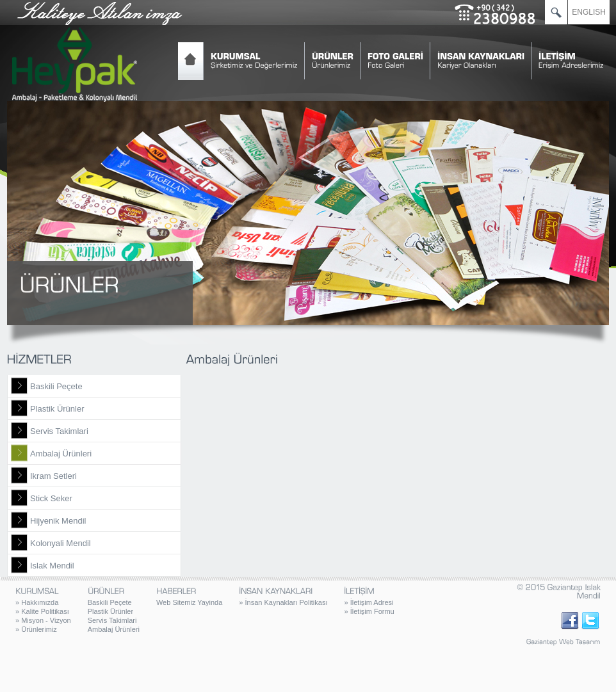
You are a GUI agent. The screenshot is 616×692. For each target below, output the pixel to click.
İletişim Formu (369, 611)
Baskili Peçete (56, 386)
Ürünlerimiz (36, 629)
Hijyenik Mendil (58, 521)
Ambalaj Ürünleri (61, 454)
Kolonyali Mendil (61, 543)
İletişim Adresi (369, 602)
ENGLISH (589, 12)
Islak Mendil (52, 566)
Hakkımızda (37, 602)
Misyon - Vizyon (43, 620)
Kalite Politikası (42, 611)
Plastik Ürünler (57, 409)
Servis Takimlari (59, 431)
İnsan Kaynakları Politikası (283, 602)
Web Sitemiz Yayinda (189, 602)
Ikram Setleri (53, 476)
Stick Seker (51, 498)
